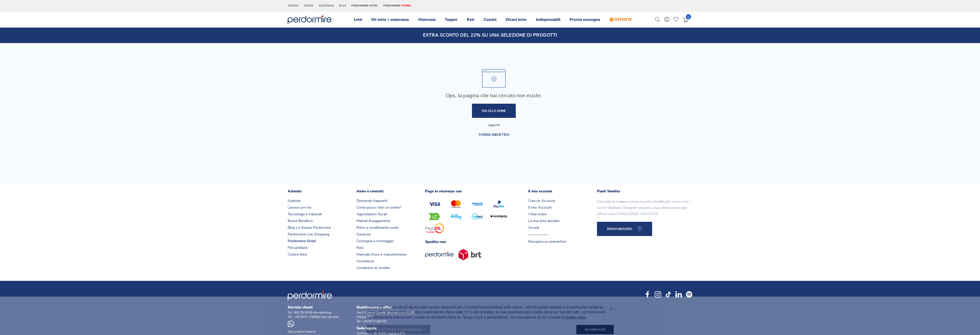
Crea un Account (542, 201)
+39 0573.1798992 (307, 317)
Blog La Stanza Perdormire (309, 228)
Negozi (309, 6)
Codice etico (297, 255)
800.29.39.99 (303, 313)
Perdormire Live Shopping (309, 234)
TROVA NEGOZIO (619, 229)
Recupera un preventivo (547, 242)
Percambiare (298, 248)
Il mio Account (540, 208)
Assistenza (326, 6)
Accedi (534, 228)
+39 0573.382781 (374, 321)
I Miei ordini (537, 214)
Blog (343, 6)
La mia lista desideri (544, 221)
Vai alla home (494, 111)
